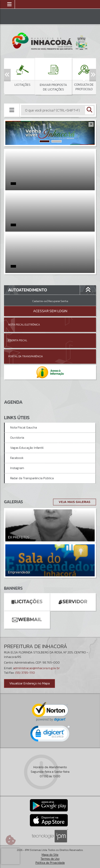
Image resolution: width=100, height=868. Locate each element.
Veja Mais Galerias (75, 502)
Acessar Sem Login (50, 311)
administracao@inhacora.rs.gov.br (36, 668)
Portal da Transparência (26, 356)
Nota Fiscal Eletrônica (24, 325)
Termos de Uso (50, 859)
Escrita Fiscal (18, 340)
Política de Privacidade (50, 863)
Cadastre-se (39, 301)
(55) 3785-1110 (25, 673)
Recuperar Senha (58, 301)
